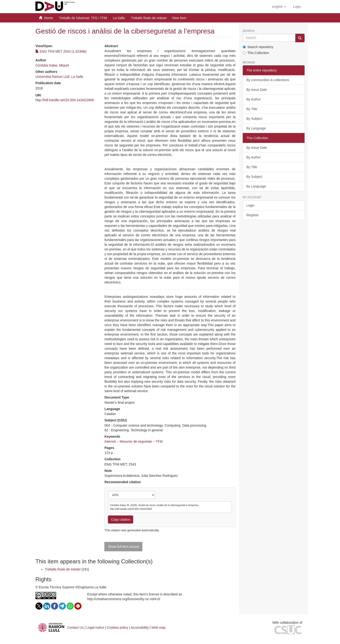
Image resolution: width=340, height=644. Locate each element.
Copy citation (121, 519)
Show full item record (123, 547)
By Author (254, 99)
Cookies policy (118, 627)
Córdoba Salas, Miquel (52, 65)
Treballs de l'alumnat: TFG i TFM (83, 18)
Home (49, 18)
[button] (279, 7)
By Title (252, 109)
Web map (158, 627)
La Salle (119, 18)
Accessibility (140, 627)
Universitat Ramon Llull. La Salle (59, 77)
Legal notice (95, 627)
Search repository (258, 47)
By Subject (254, 119)
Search (249, 31)
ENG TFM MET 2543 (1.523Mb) (61, 51)
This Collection (256, 53)
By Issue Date (257, 90)
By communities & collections (268, 80)
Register (253, 215)
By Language (256, 128)
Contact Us (75, 627)
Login (251, 205)
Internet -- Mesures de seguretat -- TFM (133, 441)
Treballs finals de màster (149, 18)
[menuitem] (297, 7)
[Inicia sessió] (297, 7)
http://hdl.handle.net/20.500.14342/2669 (65, 100)
